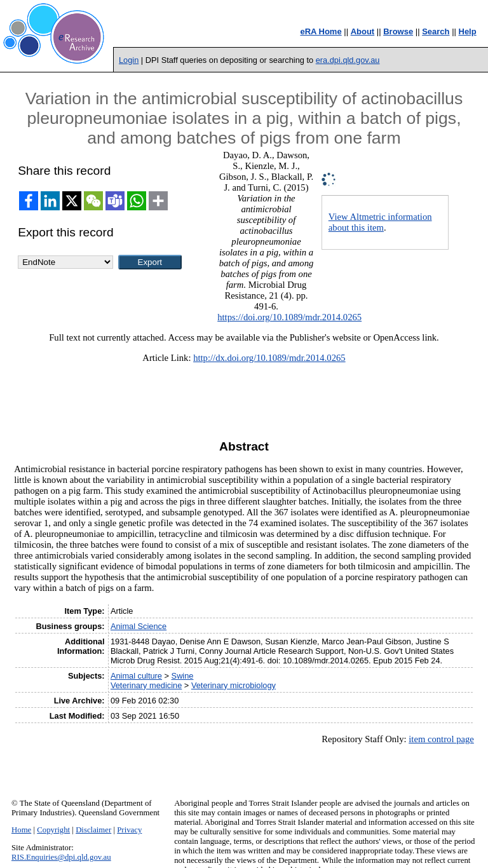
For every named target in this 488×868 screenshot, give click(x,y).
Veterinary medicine (146, 685)
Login (129, 60)
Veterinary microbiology (234, 685)
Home (21, 830)
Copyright (53, 830)
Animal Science (139, 626)
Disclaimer (93, 830)
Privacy (129, 830)
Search (436, 31)
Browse (398, 31)
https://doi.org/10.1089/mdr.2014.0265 (289, 317)
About (363, 31)
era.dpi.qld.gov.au (348, 60)
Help (468, 31)
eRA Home (321, 31)
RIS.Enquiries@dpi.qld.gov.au (61, 857)
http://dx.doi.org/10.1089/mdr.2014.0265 (269, 358)
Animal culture (136, 676)
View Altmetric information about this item (380, 222)
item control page (441, 739)
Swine (183, 676)
